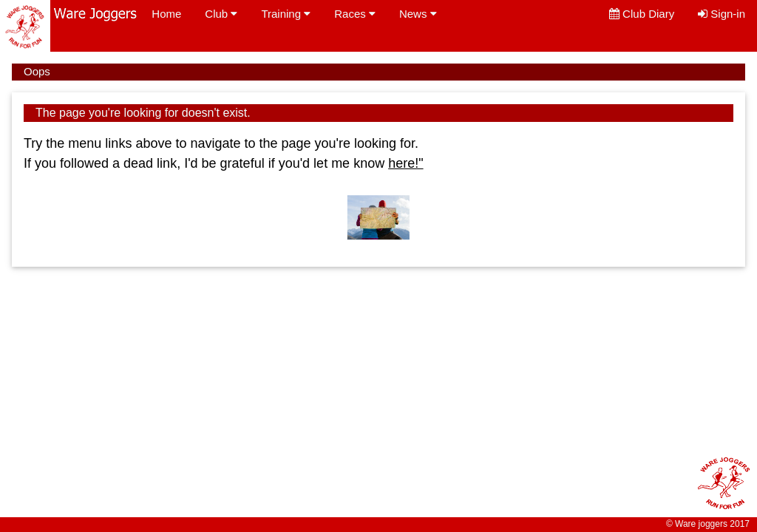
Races (355, 14)
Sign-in (722, 14)
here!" (405, 163)
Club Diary (642, 14)
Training (286, 14)
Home (166, 14)
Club (221, 14)
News (418, 14)
